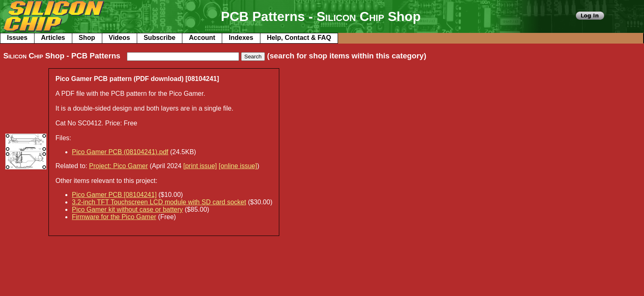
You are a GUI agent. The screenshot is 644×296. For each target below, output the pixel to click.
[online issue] (238, 166)
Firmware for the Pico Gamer (114, 217)
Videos (120, 38)
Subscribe (160, 38)
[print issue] (200, 166)
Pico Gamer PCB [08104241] (114, 195)
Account (202, 38)
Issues (17, 38)
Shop (87, 38)
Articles (53, 38)
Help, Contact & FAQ (299, 38)
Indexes (241, 38)
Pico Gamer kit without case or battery (127, 209)
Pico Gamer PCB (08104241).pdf (120, 152)
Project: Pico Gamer (118, 166)
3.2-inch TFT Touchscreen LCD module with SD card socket (159, 202)
